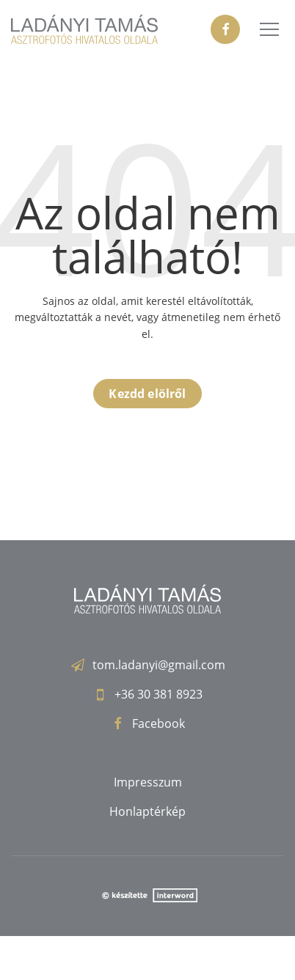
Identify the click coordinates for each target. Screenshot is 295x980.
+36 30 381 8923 (159, 694)
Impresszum (148, 782)
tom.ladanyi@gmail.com (159, 665)
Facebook (159, 723)
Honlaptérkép (147, 811)
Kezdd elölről (147, 394)
